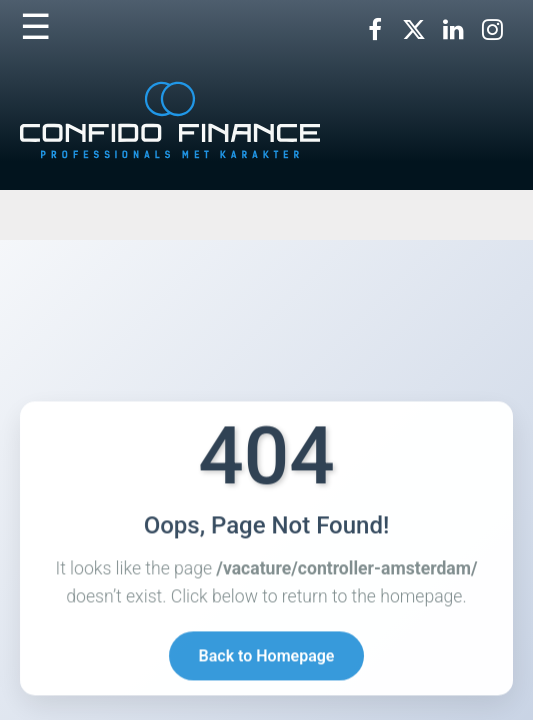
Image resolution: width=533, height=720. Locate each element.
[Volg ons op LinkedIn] (453, 30)
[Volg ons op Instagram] (492, 30)
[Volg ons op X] (414, 30)
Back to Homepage (267, 656)
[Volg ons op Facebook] (375, 30)
